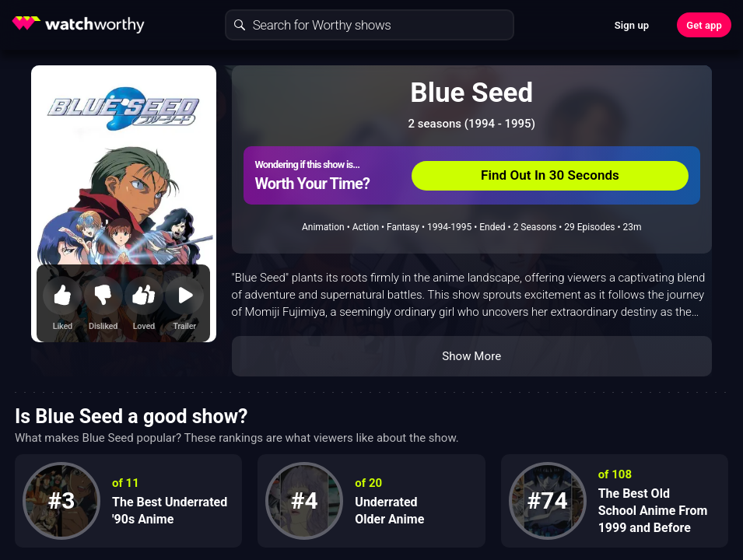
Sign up (632, 25)
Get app (704, 25)
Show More (471, 356)
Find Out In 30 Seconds (550, 175)
